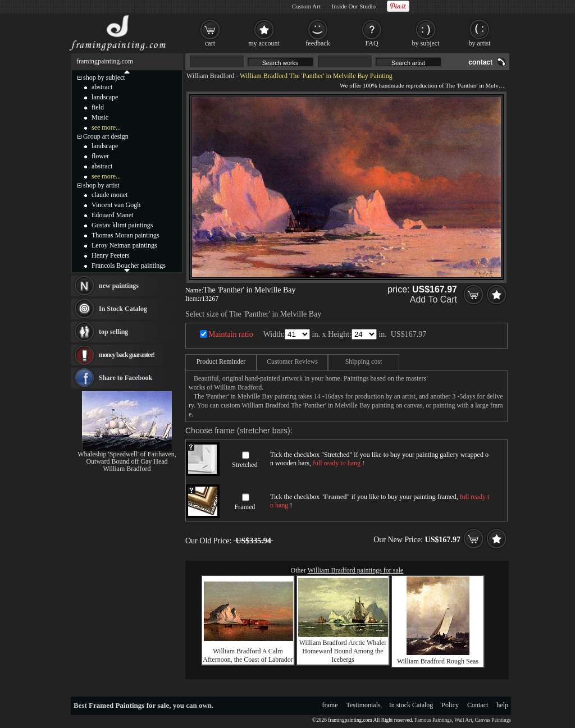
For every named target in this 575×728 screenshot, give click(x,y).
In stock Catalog (411, 705)
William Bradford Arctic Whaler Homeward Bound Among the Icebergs (343, 651)
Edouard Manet (112, 215)
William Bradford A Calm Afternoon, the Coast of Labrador (248, 655)
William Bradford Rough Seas (438, 661)
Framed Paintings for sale (129, 705)
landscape (105, 97)
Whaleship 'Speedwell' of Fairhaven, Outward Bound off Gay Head (127, 458)
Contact (478, 705)
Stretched (245, 465)
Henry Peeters (111, 255)
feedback (318, 43)
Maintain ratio (231, 334)
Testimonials (364, 705)
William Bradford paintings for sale (356, 570)
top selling (113, 332)
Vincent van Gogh (116, 205)
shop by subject (104, 77)
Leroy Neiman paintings (124, 245)
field (98, 107)
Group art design (106, 136)
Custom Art (306, 6)
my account (264, 43)
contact (480, 62)
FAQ (371, 43)
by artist (480, 43)
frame (330, 705)
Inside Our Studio (354, 6)
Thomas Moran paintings (126, 235)
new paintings (119, 286)
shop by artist (101, 185)
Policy (450, 705)
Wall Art (463, 720)
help (502, 705)
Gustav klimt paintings (122, 225)
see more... (106, 127)
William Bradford (210, 76)
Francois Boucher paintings (129, 265)
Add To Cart (433, 299)
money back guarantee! (127, 355)
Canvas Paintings (493, 720)
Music (100, 117)
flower (100, 156)
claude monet (109, 195)
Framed (245, 507)
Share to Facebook (126, 378)
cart (210, 43)
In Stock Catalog (123, 309)
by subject (426, 43)
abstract (102, 87)
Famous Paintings (433, 720)
